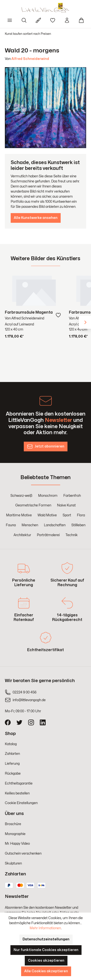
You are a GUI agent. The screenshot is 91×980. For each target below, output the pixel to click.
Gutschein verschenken (23, 854)
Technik (72, 535)
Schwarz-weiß (21, 496)
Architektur (22, 535)
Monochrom (48, 496)
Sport (67, 515)
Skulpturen (13, 863)
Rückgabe (13, 774)
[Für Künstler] (38, 20)
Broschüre (13, 824)
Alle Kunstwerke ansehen (36, 218)
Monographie (15, 834)
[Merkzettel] (53, 20)
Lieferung (12, 764)
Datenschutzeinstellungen (46, 939)
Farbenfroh (72, 496)
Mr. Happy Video (17, 844)
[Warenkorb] (81, 20)
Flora (81, 515)
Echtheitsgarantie (19, 783)
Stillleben (78, 525)
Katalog (11, 744)
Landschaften (55, 525)
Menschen (30, 525)
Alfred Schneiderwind (30, 59)
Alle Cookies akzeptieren (46, 971)
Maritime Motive (19, 515)
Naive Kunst (66, 505)
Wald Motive (47, 515)
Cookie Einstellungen (21, 803)
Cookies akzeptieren (46, 961)
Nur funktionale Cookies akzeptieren (46, 950)
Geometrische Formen (33, 505)
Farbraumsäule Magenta (29, 312)
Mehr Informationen (45, 928)
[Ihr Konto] (67, 20)
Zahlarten (12, 754)
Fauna (11, 525)
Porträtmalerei (48, 535)
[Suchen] (24, 20)
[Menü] (10, 20)
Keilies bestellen (17, 793)
